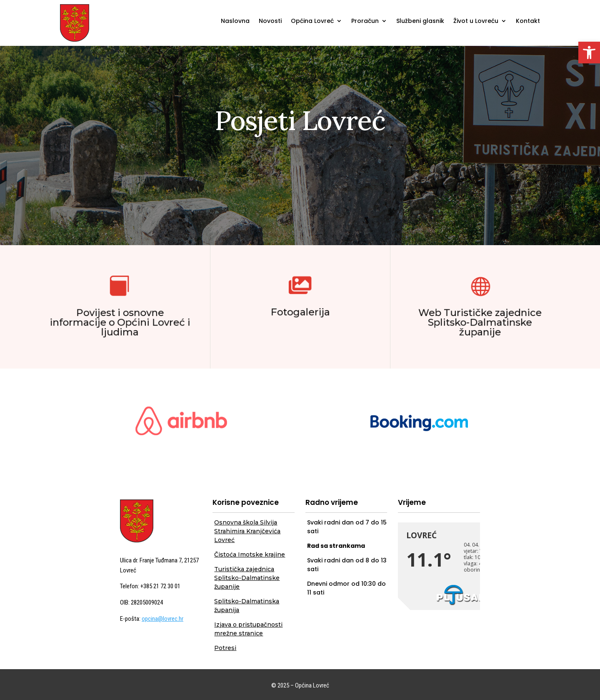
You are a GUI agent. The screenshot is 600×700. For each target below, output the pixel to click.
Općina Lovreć (312, 21)
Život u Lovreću (476, 21)
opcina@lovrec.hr (162, 619)
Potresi (225, 648)
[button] (589, 53)
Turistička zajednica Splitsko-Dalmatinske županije (247, 578)
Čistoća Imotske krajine (250, 554)
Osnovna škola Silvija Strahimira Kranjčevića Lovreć (247, 531)
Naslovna (235, 21)
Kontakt (528, 21)
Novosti (270, 21)
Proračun (365, 21)
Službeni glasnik (420, 21)
